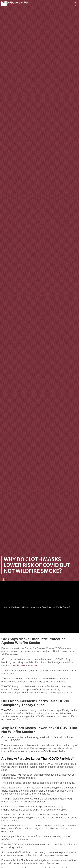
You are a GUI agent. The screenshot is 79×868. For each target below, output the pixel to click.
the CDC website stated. (25, 665)
